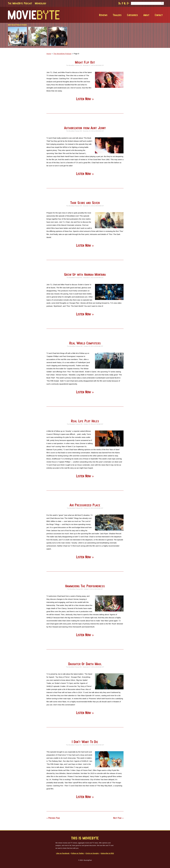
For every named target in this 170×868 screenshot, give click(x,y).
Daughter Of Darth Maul (85, 664)
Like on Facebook (63, 853)
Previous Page (54, 818)
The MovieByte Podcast (20, 3)
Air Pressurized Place (85, 505)
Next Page (117, 818)
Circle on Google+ (92, 853)
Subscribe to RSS (107, 853)
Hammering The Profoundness (85, 586)
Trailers (117, 15)
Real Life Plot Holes (85, 421)
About (146, 15)
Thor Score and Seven (85, 203)
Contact (159, 15)
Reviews (103, 15)
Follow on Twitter (78, 853)
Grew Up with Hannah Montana (85, 274)
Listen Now (84, 99)
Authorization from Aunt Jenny (85, 128)
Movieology (41, 3)
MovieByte (34, 15)
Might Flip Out (85, 62)
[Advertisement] (131, 47)
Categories (132, 15)
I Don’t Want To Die (85, 742)
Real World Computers (85, 343)
